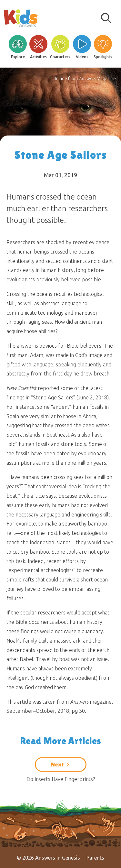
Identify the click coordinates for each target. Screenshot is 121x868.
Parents (95, 858)
